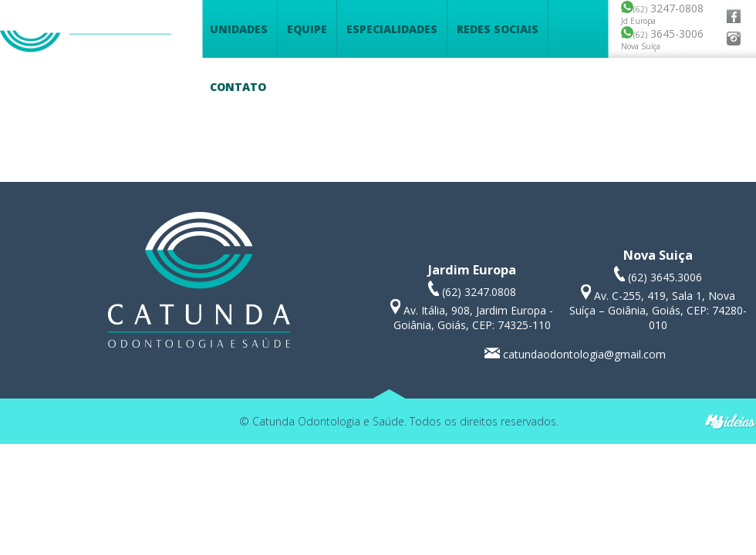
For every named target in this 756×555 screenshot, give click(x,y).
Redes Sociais (498, 29)
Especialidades (392, 29)
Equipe (307, 29)
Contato (238, 87)
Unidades (239, 29)
